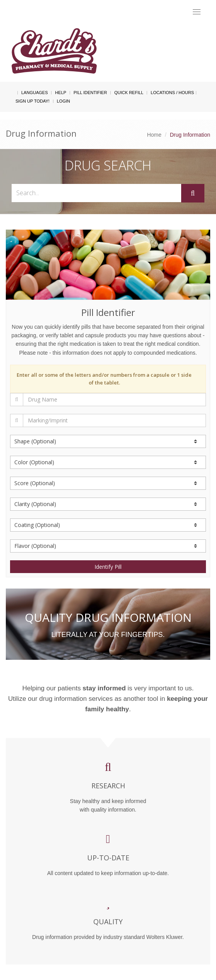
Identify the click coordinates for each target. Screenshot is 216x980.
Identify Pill (108, 567)
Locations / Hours (172, 93)
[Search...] (96, 193)
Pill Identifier (90, 93)
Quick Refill (129, 93)
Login (63, 101)
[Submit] (193, 193)
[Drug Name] (114, 400)
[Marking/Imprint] (114, 420)
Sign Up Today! (33, 101)
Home (154, 135)
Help (61, 93)
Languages (34, 93)
